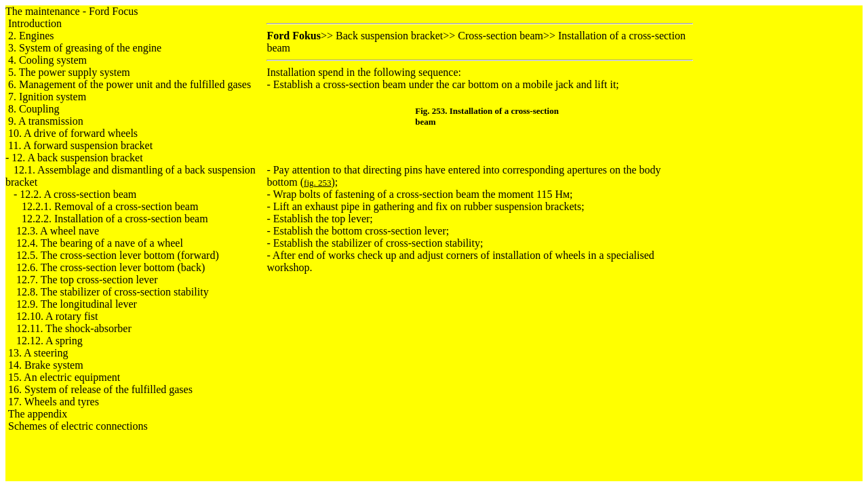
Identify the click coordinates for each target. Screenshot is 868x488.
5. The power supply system (69, 72)
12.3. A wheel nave (58, 231)
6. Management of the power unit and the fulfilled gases (130, 84)
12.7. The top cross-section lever (87, 280)
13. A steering (38, 353)
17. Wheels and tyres (54, 402)
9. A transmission (46, 121)
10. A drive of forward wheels (73, 133)
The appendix (38, 414)
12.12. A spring (50, 341)
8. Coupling (34, 109)
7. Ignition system (47, 97)
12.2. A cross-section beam (78, 194)
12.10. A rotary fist (57, 316)
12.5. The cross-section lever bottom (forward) (118, 255)
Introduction (35, 23)
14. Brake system (46, 365)
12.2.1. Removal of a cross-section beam (110, 206)
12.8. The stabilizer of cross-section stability (113, 292)
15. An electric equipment (64, 377)
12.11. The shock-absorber (74, 328)
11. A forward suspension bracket (80, 145)
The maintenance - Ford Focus (72, 11)
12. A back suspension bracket (77, 158)
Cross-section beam (500, 36)
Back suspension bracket (389, 36)
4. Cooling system (47, 60)
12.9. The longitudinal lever (77, 304)
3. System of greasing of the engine (85, 48)
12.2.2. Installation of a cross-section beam (115, 219)
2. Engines (31, 36)
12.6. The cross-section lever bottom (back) (111, 267)
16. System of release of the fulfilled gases (100, 389)
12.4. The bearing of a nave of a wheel (100, 243)
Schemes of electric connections (78, 426)
